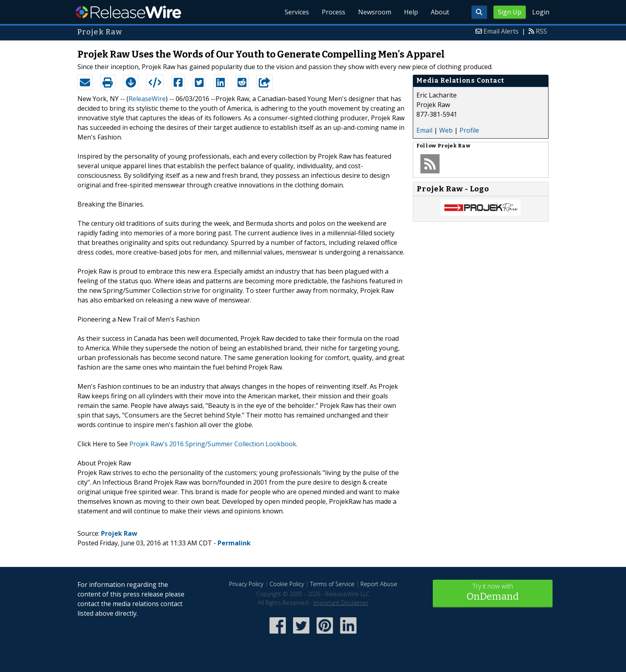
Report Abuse (379, 584)
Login (541, 12)
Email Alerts (501, 31)
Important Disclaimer (341, 603)
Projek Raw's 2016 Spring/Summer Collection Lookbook (213, 444)
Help (411, 12)
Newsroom (375, 12)
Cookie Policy (287, 584)
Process (334, 12)
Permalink (234, 543)
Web (446, 130)
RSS (541, 31)
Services (297, 12)
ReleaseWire (128, 12)
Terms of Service (332, 584)
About (440, 12)
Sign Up (510, 12)
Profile (469, 130)
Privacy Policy (246, 584)
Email (424, 130)
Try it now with (493, 593)
